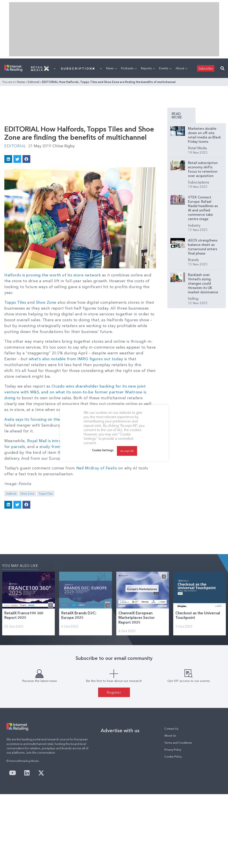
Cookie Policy (173, 757)
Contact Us (171, 729)
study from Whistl (57, 447)
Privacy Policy (173, 750)
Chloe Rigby (64, 146)
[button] (222, 68)
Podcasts (129, 68)
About (181, 68)
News (111, 68)
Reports (148, 68)
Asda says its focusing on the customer (42, 419)
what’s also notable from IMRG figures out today (76, 359)
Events (165, 68)
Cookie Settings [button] (103, 450)
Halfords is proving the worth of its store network (53, 275)
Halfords (11, 494)
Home (21, 82)
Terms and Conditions (178, 743)
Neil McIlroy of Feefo (97, 468)
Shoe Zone (46, 302)
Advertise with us (120, 730)
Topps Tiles (15, 302)
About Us (170, 736)
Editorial (33, 82)
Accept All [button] (127, 451)
